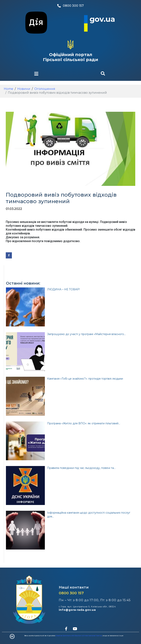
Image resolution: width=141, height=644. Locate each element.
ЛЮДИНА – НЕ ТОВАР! (63, 289)
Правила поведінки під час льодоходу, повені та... (81, 468)
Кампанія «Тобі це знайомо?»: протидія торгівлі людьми (85, 379)
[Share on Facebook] (9, 255)
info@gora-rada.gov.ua (77, 610)
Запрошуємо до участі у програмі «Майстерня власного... (86, 334)
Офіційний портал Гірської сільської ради (70, 57)
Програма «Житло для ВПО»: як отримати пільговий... (84, 423)
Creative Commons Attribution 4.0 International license (79, 636)
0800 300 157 (71, 593)
